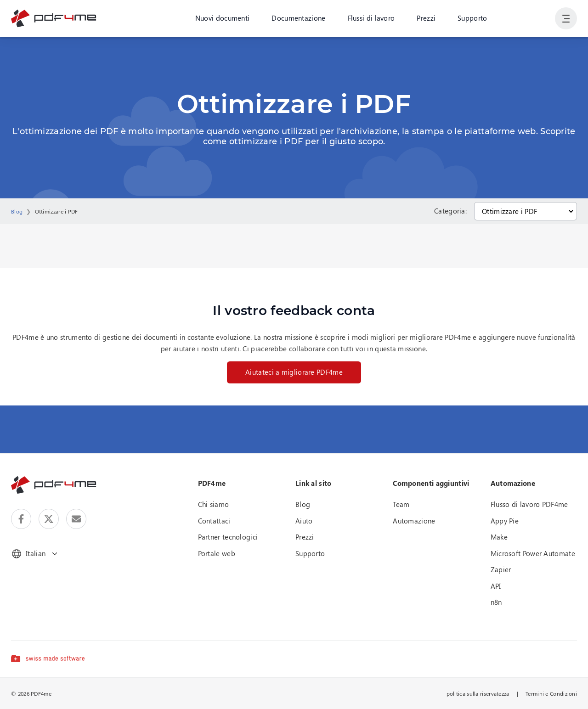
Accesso (531, 18)
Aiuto (304, 521)
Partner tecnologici (228, 537)
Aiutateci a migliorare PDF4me (294, 372)
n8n (496, 602)
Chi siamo (214, 504)
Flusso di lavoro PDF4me (529, 504)
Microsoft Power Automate (533, 553)
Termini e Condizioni (551, 693)
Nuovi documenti (223, 18)
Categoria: (450, 211)
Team (401, 504)
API (496, 586)
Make (499, 537)
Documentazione (298, 18)
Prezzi (426, 18)
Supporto (472, 18)
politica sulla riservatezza (478, 693)
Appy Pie (505, 521)
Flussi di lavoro (371, 18)
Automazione (414, 521)
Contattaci (214, 521)
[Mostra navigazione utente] (566, 18)
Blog (17, 211)
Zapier (501, 569)
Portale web (217, 553)
